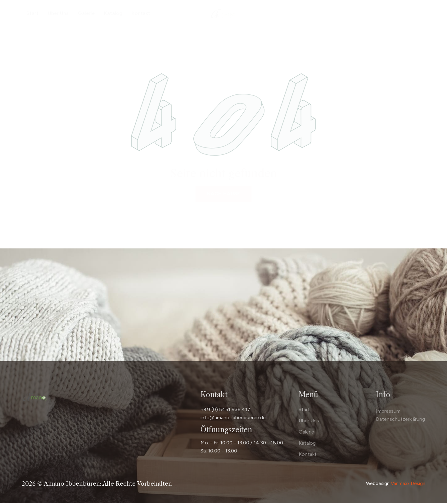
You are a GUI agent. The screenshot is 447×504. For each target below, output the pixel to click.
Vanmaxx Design (408, 485)
